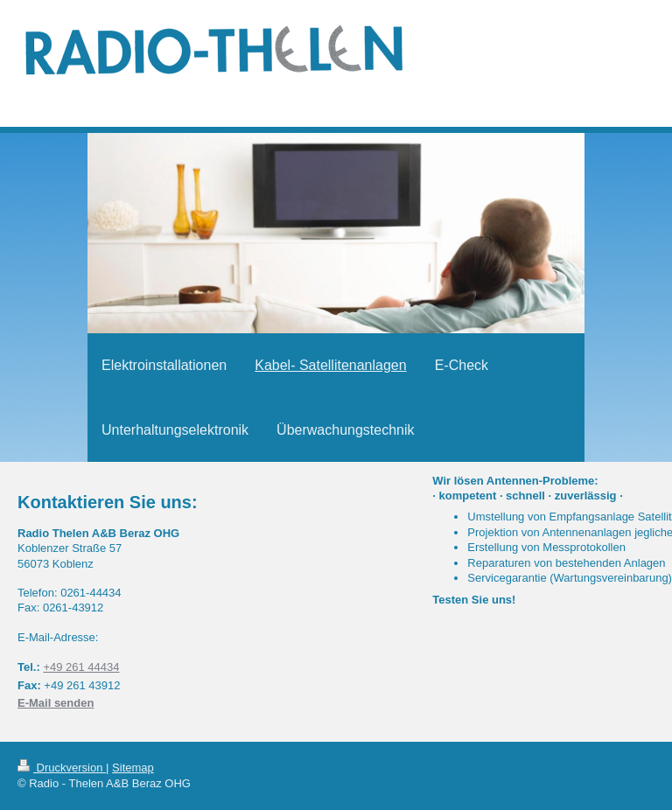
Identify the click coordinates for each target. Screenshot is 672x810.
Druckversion (62, 768)
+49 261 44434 (81, 667)
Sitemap (133, 768)
